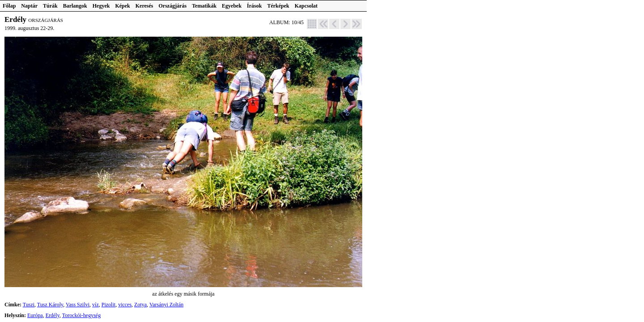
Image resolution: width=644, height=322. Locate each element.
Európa (35, 315)
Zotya (140, 305)
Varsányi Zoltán (166, 305)
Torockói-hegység (81, 315)
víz (95, 305)
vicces (125, 305)
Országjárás (173, 6)
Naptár (29, 6)
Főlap (9, 6)
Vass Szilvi (78, 305)
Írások (254, 6)
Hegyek (101, 6)
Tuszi (29, 305)
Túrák (50, 6)
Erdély (53, 315)
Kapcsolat (306, 6)
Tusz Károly (50, 305)
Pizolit (108, 305)
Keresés (144, 6)
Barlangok (75, 6)
